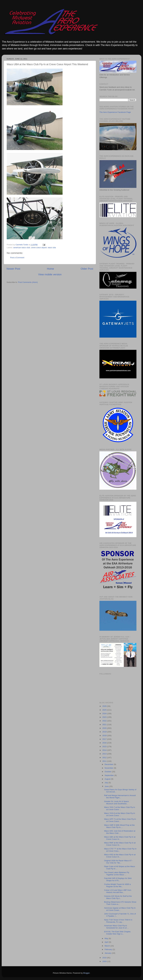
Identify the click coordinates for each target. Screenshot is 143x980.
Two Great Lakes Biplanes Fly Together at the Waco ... (117, 874)
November (109, 768)
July (107, 783)
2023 (105, 717)
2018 (105, 736)
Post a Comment (17, 258)
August (108, 779)
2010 (105, 958)
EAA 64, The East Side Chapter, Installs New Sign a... (118, 933)
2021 (105, 725)
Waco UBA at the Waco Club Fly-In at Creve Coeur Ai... (120, 838)
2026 (105, 706)
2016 (105, 743)
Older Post (87, 269)
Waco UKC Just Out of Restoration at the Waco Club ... (120, 832)
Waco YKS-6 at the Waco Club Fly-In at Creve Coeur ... (120, 814)
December (109, 764)
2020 (105, 728)
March (107, 946)
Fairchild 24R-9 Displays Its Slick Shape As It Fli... (118, 879)
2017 (105, 739)
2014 (105, 750)
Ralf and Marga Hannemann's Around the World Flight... (120, 797)
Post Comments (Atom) (28, 282)
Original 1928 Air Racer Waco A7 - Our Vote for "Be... (118, 862)
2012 (105, 758)
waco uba (52, 248)
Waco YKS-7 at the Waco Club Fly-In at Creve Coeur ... (120, 808)
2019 (105, 732)
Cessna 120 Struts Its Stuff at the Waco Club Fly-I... (118, 897)
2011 (105, 761)
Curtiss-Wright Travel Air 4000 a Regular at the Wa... (117, 885)
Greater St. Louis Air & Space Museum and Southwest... (116, 803)
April (107, 942)
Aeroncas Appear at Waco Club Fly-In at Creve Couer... (120, 909)
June (107, 786)
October (108, 772)
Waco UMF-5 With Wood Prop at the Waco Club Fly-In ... (119, 826)
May (107, 938)
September (109, 775)
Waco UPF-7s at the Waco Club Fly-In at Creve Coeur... (120, 820)
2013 (105, 754)
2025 (105, 710)
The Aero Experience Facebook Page (115, 112)
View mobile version (50, 274)
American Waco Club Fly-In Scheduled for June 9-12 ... (117, 927)
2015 (105, 747)
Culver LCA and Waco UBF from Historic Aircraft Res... (118, 891)
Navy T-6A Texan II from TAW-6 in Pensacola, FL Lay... (118, 921)
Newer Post (13, 269)
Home (50, 269)
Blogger (86, 973)
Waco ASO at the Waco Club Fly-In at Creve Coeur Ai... (120, 856)
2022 (105, 721)
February (109, 949)
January (108, 953)
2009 (105, 961)
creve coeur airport (39, 248)
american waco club (22, 248)
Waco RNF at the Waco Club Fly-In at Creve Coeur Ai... (120, 844)
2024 (105, 714)
